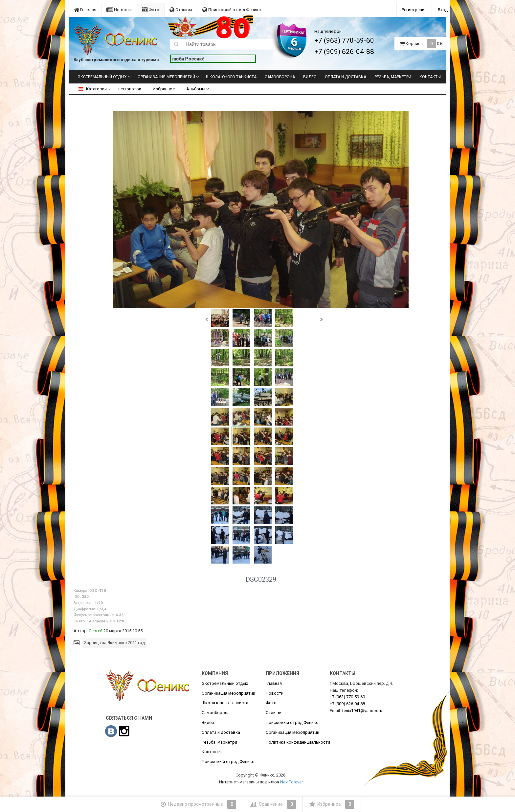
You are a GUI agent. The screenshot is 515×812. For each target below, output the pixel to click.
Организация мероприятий (166, 77)
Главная (85, 10)
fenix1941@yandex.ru (362, 711)
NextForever (291, 782)
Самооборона (280, 77)
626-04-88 (347, 704)
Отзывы (181, 10)
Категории (93, 89)
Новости (119, 10)
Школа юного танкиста (231, 77)
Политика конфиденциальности (298, 742)
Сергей (96, 631)
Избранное (164, 89)
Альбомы (198, 89)
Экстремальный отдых (102, 77)
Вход (443, 10)
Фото (151, 10)
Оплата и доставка (346, 77)
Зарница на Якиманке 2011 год (114, 643)
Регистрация (414, 10)
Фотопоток (130, 89)
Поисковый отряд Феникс (232, 10)
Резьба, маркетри (393, 77)
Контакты (430, 77)
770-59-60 (347, 697)
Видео (310, 77)
